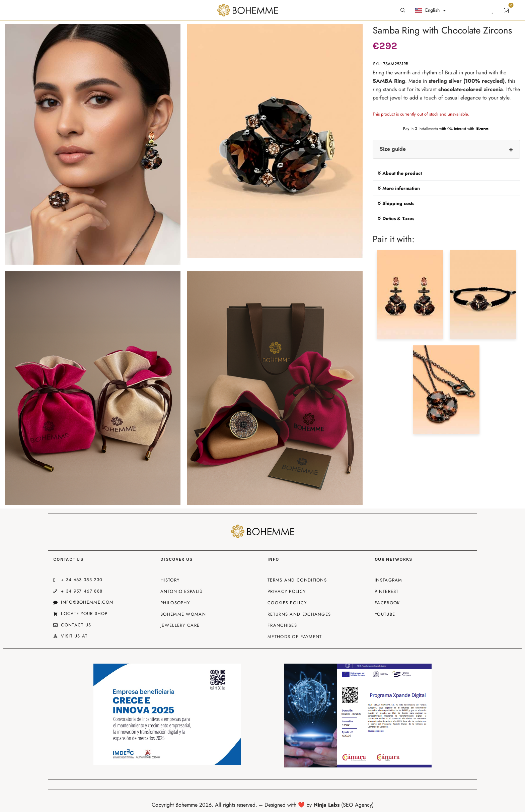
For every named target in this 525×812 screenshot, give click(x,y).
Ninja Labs (326, 805)
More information (401, 188)
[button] (446, 173)
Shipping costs (398, 203)
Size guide (393, 149)
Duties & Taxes (398, 218)
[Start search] (403, 10)
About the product (402, 173)
